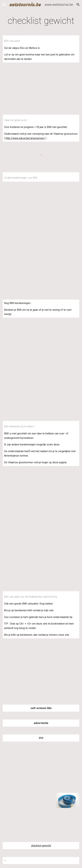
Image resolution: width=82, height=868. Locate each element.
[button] (4, 5)
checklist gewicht (41, 846)
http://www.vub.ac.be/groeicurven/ (25, 138)
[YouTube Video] (41, 767)
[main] (41, 21)
